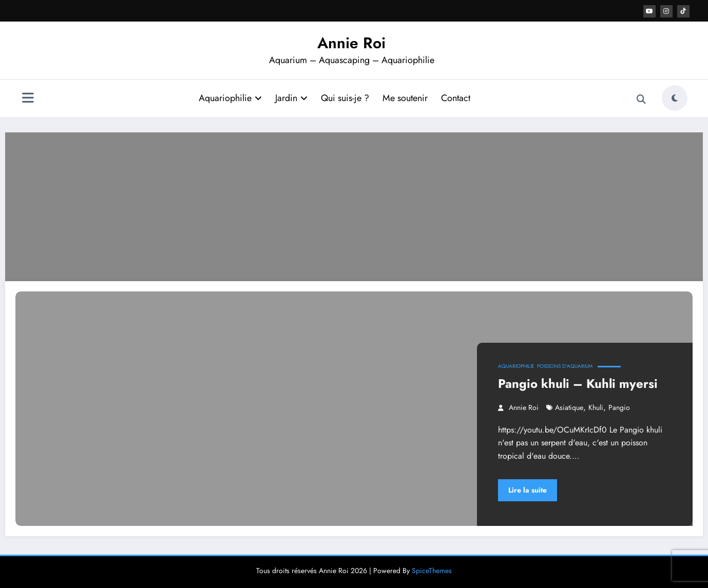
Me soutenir (405, 98)
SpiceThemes (432, 571)
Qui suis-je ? (345, 98)
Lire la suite (528, 490)
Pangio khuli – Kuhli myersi (578, 384)
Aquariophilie (230, 98)
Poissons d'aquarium (565, 366)
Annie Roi (351, 43)
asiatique (569, 407)
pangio (619, 407)
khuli (596, 407)
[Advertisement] (354, 204)
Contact (456, 98)
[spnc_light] (675, 98)
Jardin (291, 98)
